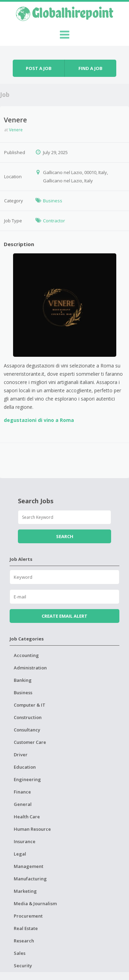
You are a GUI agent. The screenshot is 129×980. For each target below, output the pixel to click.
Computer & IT (30, 705)
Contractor (54, 221)
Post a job (39, 68)
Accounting (26, 655)
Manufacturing (30, 879)
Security (23, 966)
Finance (22, 792)
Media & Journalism (35, 903)
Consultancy (27, 730)
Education (25, 767)
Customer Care (30, 742)
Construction (28, 717)
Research (24, 941)
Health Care (27, 817)
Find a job (90, 68)
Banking (23, 680)
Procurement (28, 916)
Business (53, 201)
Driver (21, 755)
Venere (16, 130)
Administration (30, 668)
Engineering (27, 779)
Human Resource (32, 829)
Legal (20, 854)
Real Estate (26, 928)
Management (29, 866)
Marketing (25, 891)
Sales (20, 953)
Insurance (25, 841)
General (23, 804)
